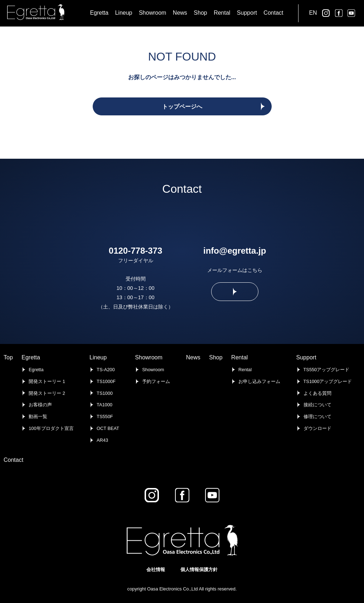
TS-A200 (106, 370)
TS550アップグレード (327, 370)
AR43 (102, 440)
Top (8, 357)
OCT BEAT (108, 428)
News (193, 357)
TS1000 (105, 393)
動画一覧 (38, 417)
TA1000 (105, 405)
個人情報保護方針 (199, 569)
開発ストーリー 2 (47, 393)
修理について (317, 417)
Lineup (98, 357)
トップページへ (182, 107)
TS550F (105, 417)
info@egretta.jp (235, 251)
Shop (216, 357)
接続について (317, 405)
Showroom (149, 357)
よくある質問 (317, 393)
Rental (239, 357)
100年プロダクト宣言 (51, 428)
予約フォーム (156, 381)
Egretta (31, 357)
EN (313, 13)
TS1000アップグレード (328, 381)
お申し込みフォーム (259, 381)
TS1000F (106, 381)
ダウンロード (317, 428)
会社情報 (156, 569)
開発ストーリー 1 (47, 381)
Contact (13, 460)
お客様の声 (40, 405)
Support (306, 357)
